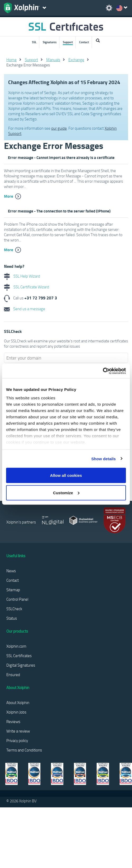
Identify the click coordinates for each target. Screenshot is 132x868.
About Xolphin (18, 702)
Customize (66, 493)
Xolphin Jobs (16, 712)
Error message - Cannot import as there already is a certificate (61, 157)
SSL (34, 42)
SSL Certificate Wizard (27, 287)
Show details (104, 459)
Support (68, 42)
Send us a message (25, 309)
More (9, 196)
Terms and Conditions (24, 750)
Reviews (13, 721)
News (11, 571)
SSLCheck (14, 609)
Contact (84, 42)
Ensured (13, 675)
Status (12, 618)
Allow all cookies (66, 475)
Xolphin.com (16, 646)
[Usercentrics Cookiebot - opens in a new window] (103, 371)
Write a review (18, 731)
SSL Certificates (19, 656)
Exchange (76, 60)
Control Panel (17, 599)
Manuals (53, 60)
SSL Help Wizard (22, 276)
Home (11, 60)
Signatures (50, 42)
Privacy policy (17, 740)
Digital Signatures (21, 665)
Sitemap (13, 590)
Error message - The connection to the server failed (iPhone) (59, 211)
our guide (59, 128)
